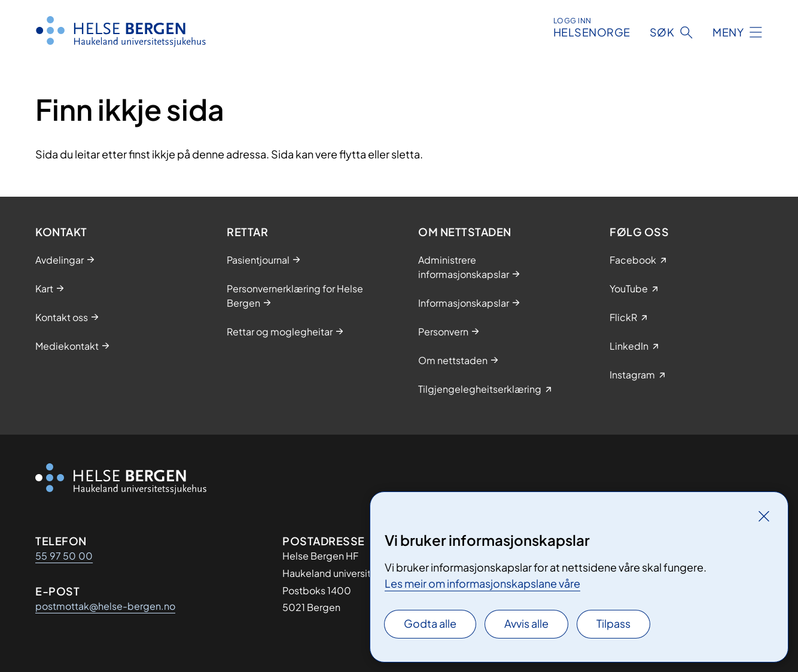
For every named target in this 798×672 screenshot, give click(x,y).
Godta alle (430, 623)
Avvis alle (526, 623)
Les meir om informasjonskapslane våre (482, 583)
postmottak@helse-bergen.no (105, 606)
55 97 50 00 (64, 556)
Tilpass (613, 623)
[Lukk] (764, 516)
